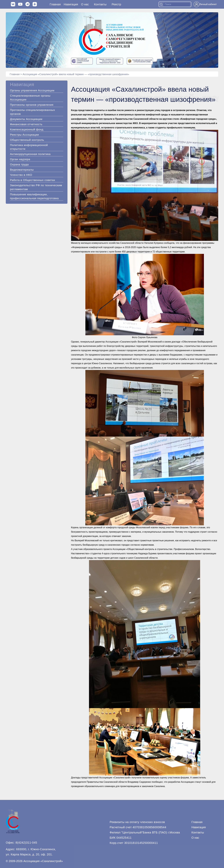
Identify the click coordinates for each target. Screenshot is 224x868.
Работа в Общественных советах (33, 180)
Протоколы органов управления (32, 105)
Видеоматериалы (22, 170)
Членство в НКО (21, 175)
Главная (55, 4)
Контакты (100, 4)
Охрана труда (19, 164)
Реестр (116, 4)
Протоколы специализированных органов (32, 112)
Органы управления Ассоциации (32, 90)
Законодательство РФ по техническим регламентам (36, 187)
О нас (85, 4)
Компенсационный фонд (27, 129)
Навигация (199, 827)
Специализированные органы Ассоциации (30, 98)
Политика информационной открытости (29, 147)
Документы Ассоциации (26, 119)
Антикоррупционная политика (30, 154)
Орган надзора (20, 159)
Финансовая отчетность (26, 124)
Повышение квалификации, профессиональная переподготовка (34, 196)
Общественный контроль (27, 140)
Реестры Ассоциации (24, 135)
